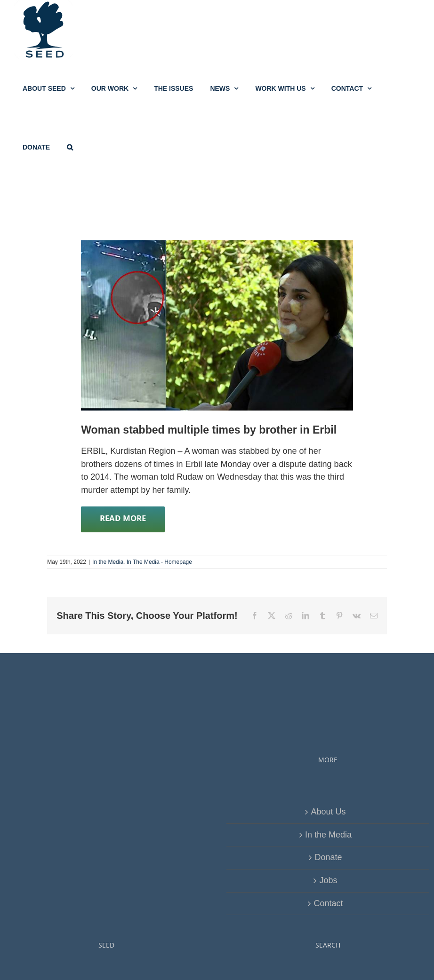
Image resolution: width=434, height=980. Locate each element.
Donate (328, 857)
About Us (328, 812)
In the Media (108, 562)
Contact (328, 903)
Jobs (328, 880)
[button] (70, 147)
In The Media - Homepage (159, 562)
